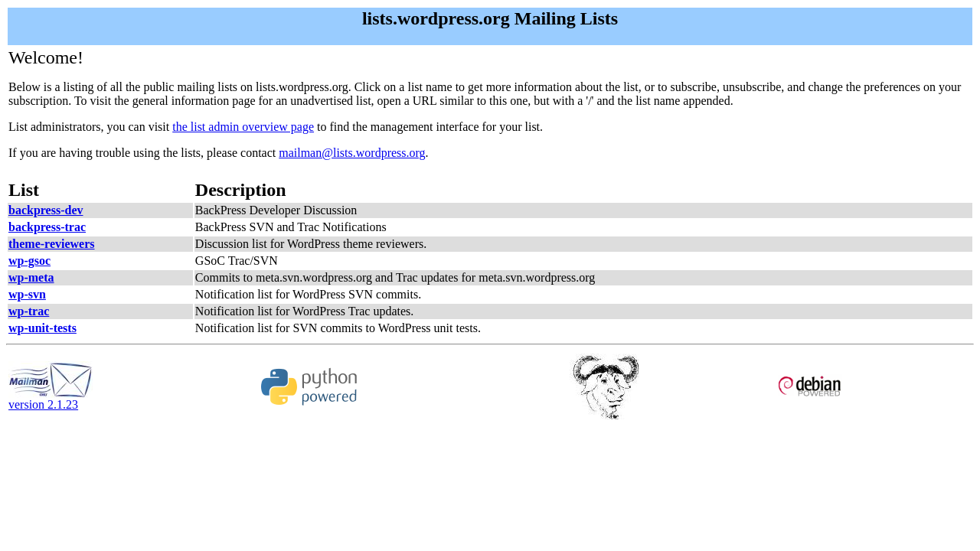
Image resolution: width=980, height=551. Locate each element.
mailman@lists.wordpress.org (352, 153)
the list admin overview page (243, 127)
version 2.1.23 (51, 399)
